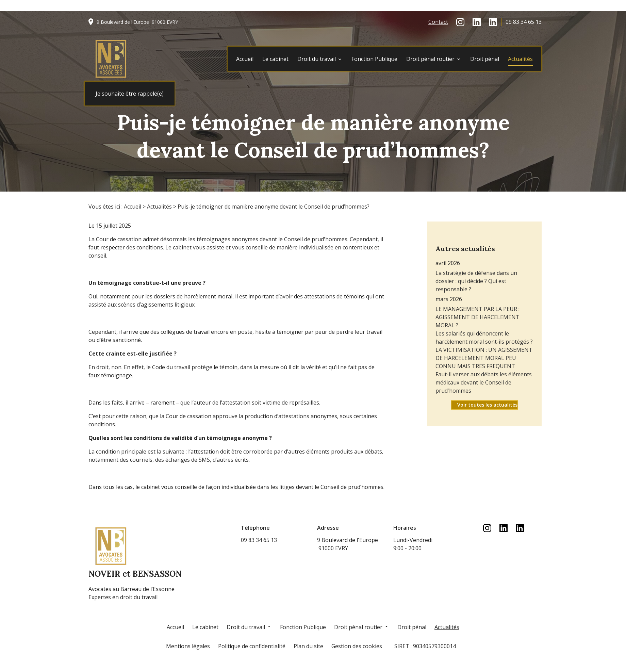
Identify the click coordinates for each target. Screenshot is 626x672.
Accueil (245, 59)
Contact (438, 22)
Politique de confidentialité (252, 646)
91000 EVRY (137, 22)
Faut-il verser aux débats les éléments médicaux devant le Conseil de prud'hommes (484, 367)
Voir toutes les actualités (487, 390)
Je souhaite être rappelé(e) (130, 94)
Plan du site (308, 646)
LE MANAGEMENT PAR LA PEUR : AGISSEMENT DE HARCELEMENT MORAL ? (477, 302)
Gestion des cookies (357, 646)
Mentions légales (188, 646)
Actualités (520, 59)
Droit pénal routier (430, 59)
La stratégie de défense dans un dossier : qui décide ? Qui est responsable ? (476, 266)
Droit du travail (317, 59)
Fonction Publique (374, 59)
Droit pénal (485, 59)
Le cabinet (275, 59)
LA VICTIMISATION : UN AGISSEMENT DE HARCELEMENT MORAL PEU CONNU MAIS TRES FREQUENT (484, 343)
